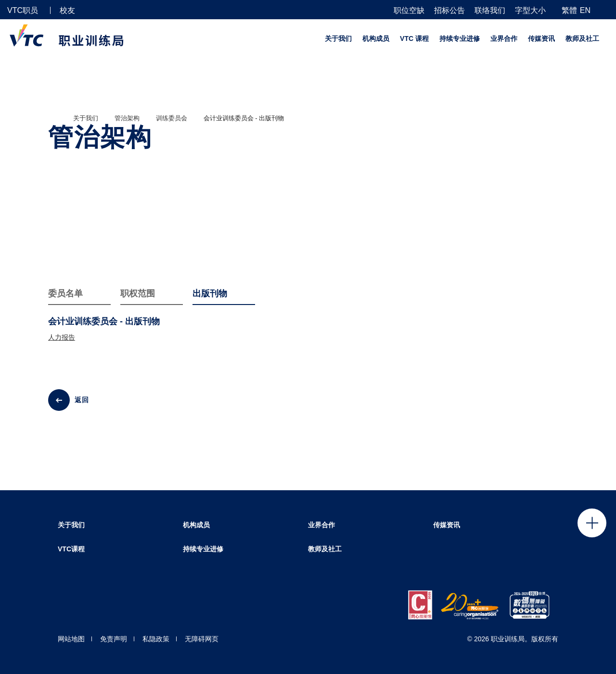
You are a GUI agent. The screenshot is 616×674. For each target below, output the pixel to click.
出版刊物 (210, 293)
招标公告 (449, 11)
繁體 (569, 10)
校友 (67, 10)
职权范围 (138, 293)
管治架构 (127, 118)
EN (585, 10)
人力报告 (62, 337)
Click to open (592, 523)
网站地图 (71, 639)
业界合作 (504, 38)
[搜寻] (605, 10)
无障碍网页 (202, 639)
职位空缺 (409, 11)
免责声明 (114, 639)
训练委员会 (172, 118)
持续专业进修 (460, 38)
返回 (82, 400)
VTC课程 (71, 549)
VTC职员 (23, 10)
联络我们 (490, 11)
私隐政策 (156, 639)
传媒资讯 (541, 38)
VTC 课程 (414, 38)
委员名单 (65, 293)
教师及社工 (582, 38)
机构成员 (376, 38)
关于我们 (338, 38)
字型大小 (530, 11)
